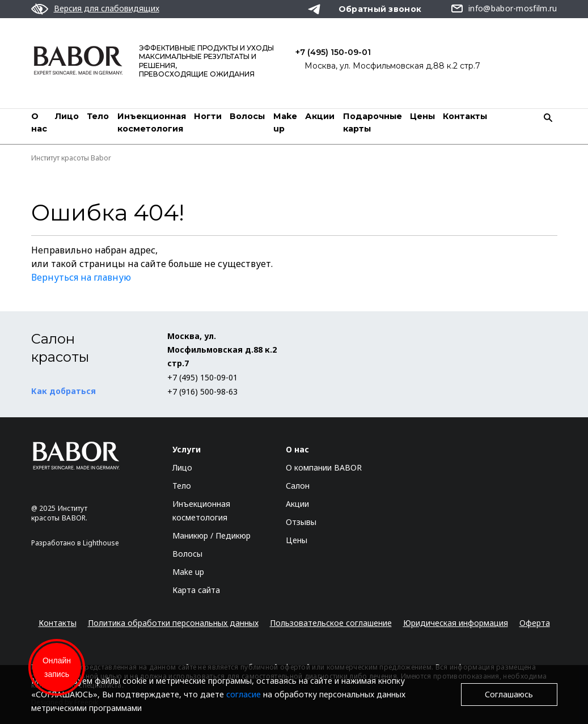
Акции (320, 116)
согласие (244, 694)
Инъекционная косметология (152, 122)
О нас (39, 122)
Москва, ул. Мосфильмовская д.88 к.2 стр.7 (392, 66)
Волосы (247, 116)
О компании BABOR (324, 467)
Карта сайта (196, 590)
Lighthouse (101, 543)
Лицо (67, 116)
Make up (188, 572)
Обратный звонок (380, 9)
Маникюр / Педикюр (211, 535)
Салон (298, 486)
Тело (98, 116)
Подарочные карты (373, 122)
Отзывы (301, 522)
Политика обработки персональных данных (173, 623)
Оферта (535, 623)
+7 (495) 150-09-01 (333, 52)
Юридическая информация (456, 623)
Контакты (465, 116)
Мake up (285, 122)
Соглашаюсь (509, 694)
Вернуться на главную (81, 277)
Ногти (208, 116)
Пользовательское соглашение (331, 623)
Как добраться (64, 391)
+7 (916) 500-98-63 (202, 391)
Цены (422, 116)
